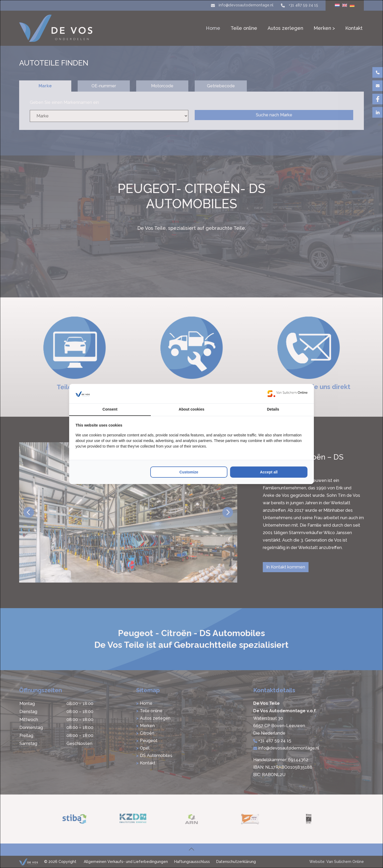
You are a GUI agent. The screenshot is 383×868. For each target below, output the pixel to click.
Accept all (269, 472)
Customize (189, 472)
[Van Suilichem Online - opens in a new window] (288, 394)
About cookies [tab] (191, 409)
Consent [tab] (110, 409)
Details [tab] (273, 409)
